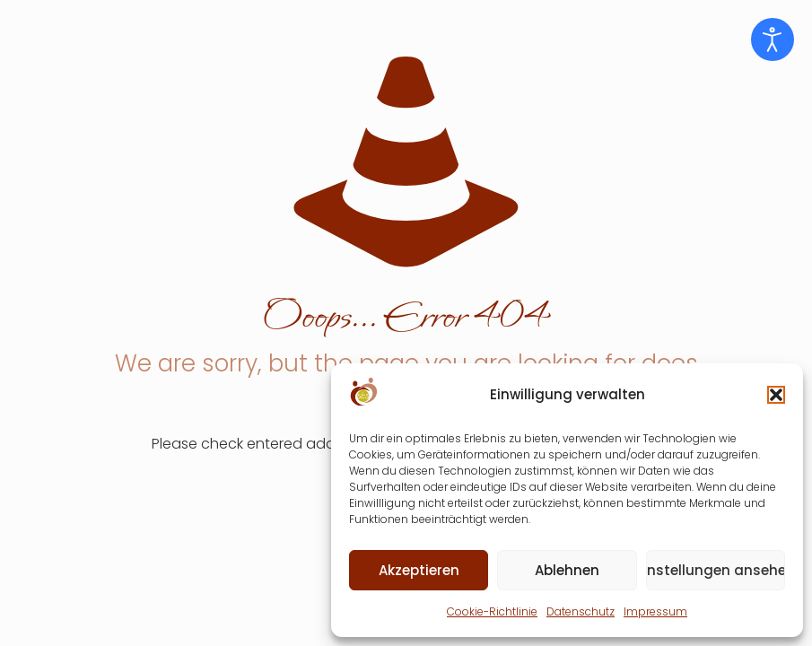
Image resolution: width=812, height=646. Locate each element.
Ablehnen (567, 570)
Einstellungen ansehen (716, 570)
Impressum (655, 611)
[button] (776, 395)
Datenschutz (581, 611)
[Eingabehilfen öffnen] (773, 39)
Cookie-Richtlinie (492, 611)
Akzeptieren (419, 570)
